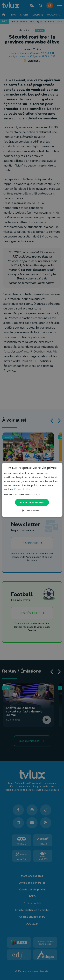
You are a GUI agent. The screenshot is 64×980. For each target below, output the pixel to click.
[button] (32, 494)
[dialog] (32, 490)
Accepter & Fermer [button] (32, 502)
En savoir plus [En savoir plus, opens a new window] (22, 489)
